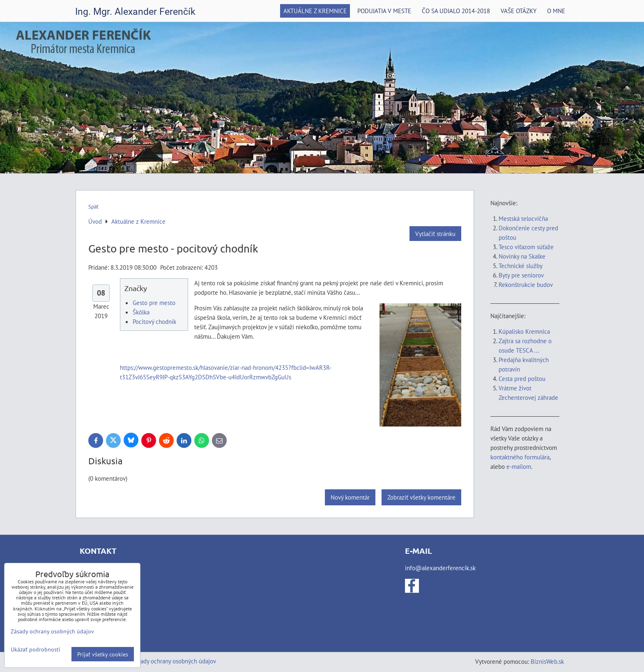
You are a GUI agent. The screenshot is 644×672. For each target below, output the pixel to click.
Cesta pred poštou (522, 378)
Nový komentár (350, 497)
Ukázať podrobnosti (36, 649)
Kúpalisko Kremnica (524, 331)
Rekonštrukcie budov (526, 284)
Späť (93, 207)
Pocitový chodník (154, 321)
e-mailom (519, 466)
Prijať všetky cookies (103, 654)
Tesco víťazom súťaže (526, 247)
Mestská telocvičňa (523, 218)
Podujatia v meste (384, 11)
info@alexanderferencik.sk (440, 568)
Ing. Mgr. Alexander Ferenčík (135, 12)
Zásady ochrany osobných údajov (174, 661)
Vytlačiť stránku (435, 234)
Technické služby (521, 266)
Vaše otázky (519, 11)
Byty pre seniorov (521, 275)
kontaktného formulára (520, 457)
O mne (556, 11)
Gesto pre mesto (154, 303)
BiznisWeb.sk (547, 661)
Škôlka (141, 312)
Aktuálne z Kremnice (315, 11)
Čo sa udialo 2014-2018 (456, 11)
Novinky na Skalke (522, 256)
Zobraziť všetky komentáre (421, 497)
